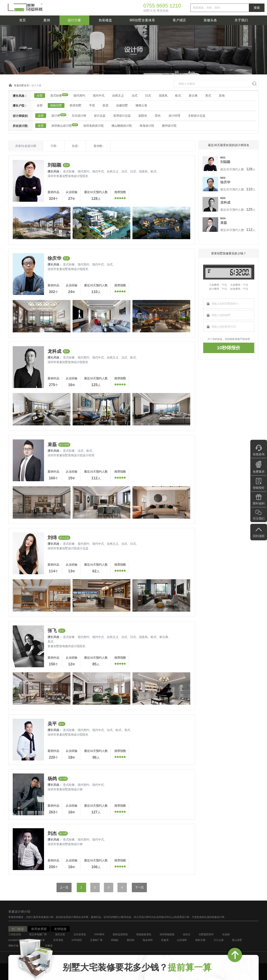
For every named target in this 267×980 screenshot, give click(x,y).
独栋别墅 (56, 105)
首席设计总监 (122, 116)
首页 (23, 20)
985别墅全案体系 (142, 20)
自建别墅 (122, 105)
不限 (54, 146)
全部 (40, 96)
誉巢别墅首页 (21, 85)
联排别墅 (76, 105)
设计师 (56, 116)
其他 (222, 96)
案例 (47, 20)
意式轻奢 (56, 96)
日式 (148, 96)
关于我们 (241, 20)
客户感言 (179, 20)
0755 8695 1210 (162, 6)
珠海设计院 (147, 126)
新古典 (193, 96)
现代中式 (99, 96)
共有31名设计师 (26, 146)
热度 (76, 146)
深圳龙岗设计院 (93, 126)
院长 (158, 116)
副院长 (143, 116)
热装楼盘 (105, 20)
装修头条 (210, 20)
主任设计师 (79, 116)
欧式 (178, 96)
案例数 (99, 146)
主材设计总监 (197, 116)
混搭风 (163, 96)
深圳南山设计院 (62, 126)
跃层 (106, 105)
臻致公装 (141, 105)
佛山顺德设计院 (122, 126)
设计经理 (174, 116)
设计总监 (100, 116)
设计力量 (74, 20)
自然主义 (118, 96)
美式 (208, 96)
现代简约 (79, 96)
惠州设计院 (169, 126)
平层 (92, 105)
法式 (135, 96)
